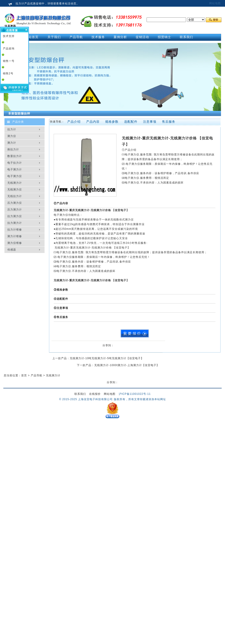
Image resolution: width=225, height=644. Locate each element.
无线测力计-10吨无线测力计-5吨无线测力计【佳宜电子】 (107, 358)
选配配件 (131, 122)
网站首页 (32, 37)
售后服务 (169, 122)
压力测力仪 (15, 203)
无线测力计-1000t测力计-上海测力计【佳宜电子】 (127, 365)
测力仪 (12, 136)
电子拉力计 (15, 163)
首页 (24, 375)
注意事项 (150, 122)
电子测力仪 (15, 176)
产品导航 (37, 375)
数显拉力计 (15, 156)
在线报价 (95, 394)
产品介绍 (74, 122)
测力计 (12, 143)
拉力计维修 (15, 230)
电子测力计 (15, 169)
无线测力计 (15, 183)
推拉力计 (13, 149)
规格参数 (112, 122)
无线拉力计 (15, 196)
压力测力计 (15, 210)
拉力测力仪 (15, 216)
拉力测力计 (15, 223)
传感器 (12, 250)
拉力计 (12, 129)
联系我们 (80, 394)
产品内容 (93, 122)
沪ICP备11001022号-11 (135, 394)
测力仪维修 (15, 243)
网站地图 (215, 3)
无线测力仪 (15, 190)
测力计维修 (15, 236)
